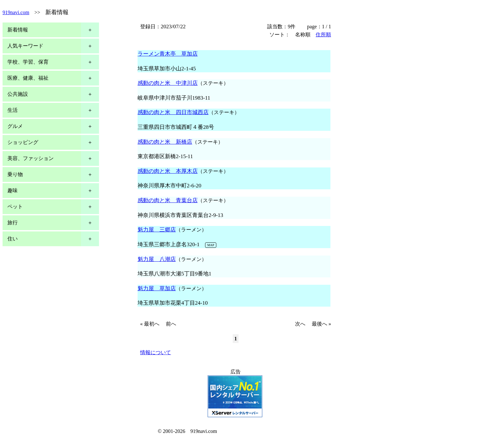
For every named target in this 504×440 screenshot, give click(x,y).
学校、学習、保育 (28, 62)
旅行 (13, 223)
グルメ (15, 126)
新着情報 (18, 30)
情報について (156, 352)
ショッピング (23, 142)
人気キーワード (25, 46)
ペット (15, 207)
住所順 (323, 35)
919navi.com (16, 12)
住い (13, 239)
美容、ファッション (31, 158)
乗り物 (15, 174)
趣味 (13, 190)
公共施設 (18, 94)
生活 (13, 110)
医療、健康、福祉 (28, 78)
